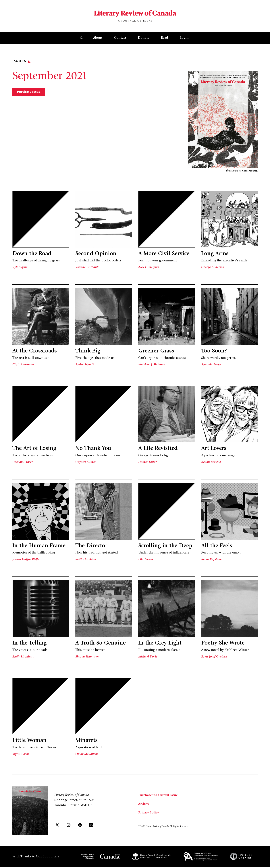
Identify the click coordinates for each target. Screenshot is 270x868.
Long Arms (215, 256)
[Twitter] (57, 826)
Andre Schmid (85, 367)
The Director (92, 548)
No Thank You (94, 451)
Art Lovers (214, 451)
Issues (21, 63)
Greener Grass (157, 353)
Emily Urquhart (23, 659)
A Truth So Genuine (101, 645)
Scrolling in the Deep (166, 548)
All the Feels (217, 548)
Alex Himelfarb (149, 269)
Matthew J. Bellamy (152, 367)
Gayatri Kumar (86, 464)
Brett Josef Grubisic (214, 659)
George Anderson (213, 269)
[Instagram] (69, 826)
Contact (120, 40)
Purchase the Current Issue (159, 797)
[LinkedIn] (91, 826)
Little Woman (30, 742)
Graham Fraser (23, 464)
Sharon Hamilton (87, 659)
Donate (144, 40)
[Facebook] (80, 826)
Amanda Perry (211, 367)
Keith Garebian (86, 561)
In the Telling (30, 645)
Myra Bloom (21, 756)
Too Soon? (215, 353)
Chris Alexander (23, 367)
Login (184, 40)
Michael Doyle (148, 659)
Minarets (87, 742)
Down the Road (33, 256)
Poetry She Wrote (224, 645)
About (98, 40)
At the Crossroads (35, 353)
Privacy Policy (149, 814)
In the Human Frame (40, 548)
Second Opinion (97, 256)
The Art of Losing (35, 451)
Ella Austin (146, 561)
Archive (144, 806)
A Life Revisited (158, 451)
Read (164, 40)
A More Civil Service (164, 256)
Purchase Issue (29, 94)
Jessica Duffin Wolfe (26, 561)
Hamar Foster (148, 464)
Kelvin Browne (211, 464)
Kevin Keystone (212, 561)
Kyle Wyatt (20, 269)
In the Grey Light (161, 645)
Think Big (88, 353)
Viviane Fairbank (87, 269)
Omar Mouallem (87, 756)
